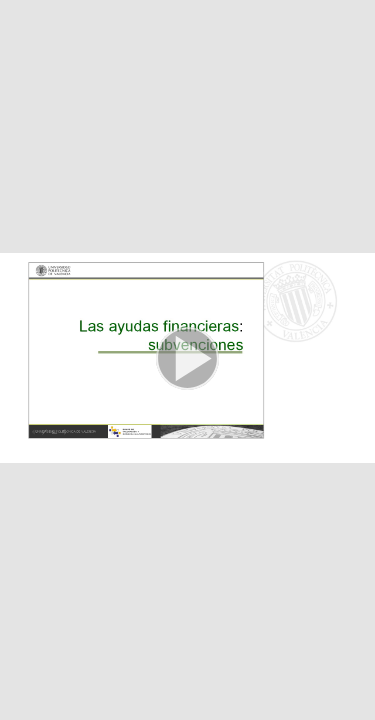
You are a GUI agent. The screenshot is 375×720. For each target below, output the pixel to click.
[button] (187, 360)
